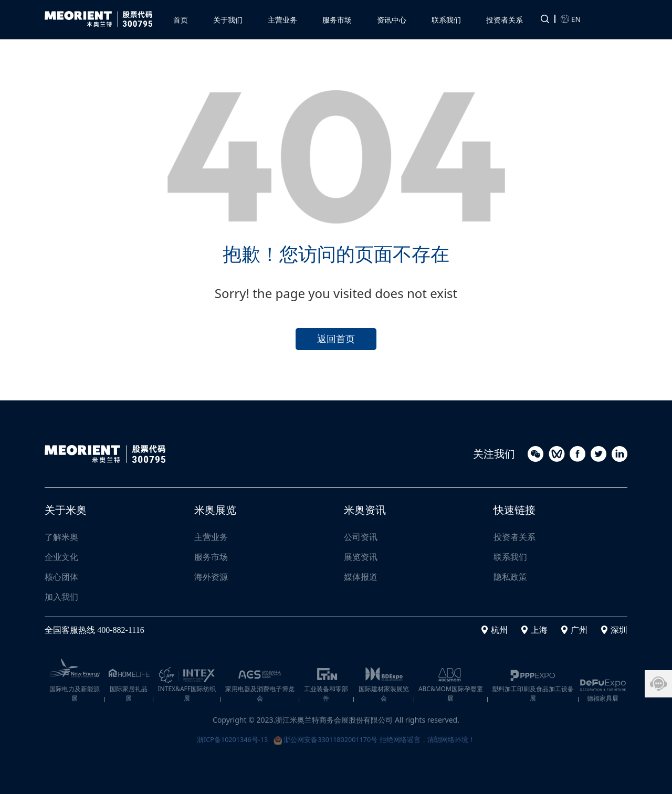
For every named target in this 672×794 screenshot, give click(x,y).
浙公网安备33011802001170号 (325, 738)
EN (571, 18)
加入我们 (61, 597)
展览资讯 (361, 557)
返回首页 (336, 337)
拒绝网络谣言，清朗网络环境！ (435, 738)
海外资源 (211, 577)
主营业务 (211, 537)
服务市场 (211, 557)
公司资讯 (361, 537)
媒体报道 (361, 577)
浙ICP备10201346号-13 (224, 738)
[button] (282, 18)
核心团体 (61, 577)
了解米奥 (61, 537)
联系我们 (510, 557)
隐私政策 (510, 577)
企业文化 (61, 557)
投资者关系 (514, 537)
